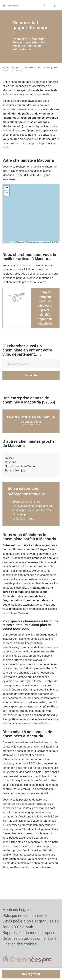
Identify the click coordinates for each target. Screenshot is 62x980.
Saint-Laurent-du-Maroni (20, 466)
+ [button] (7, 188)
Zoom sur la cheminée (26, 502)
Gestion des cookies (20, 944)
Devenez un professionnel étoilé (30, 938)
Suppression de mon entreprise (29, 933)
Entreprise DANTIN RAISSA (31, 417)
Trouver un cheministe (22, 67)
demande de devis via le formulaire (26, 804)
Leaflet (12, 242)
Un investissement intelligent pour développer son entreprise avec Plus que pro (33, 510)
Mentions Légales (17, 910)
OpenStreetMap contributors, (38, 242)
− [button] (7, 193)
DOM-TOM (41, 67)
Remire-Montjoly (15, 471)
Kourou (10, 458)
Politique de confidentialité (25, 916)
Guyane (11, 94)
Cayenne (11, 462)
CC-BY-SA (54, 242)
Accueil (6, 67)
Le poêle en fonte (23, 519)
